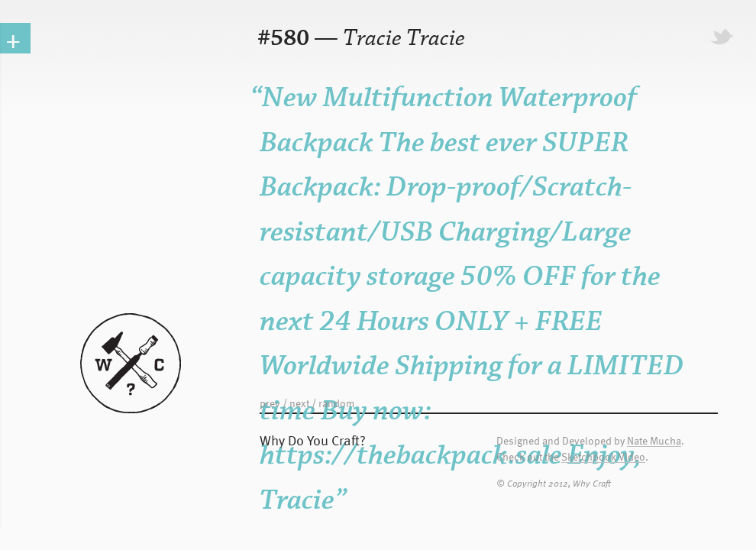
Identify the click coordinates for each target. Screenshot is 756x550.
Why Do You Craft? (313, 440)
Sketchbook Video (603, 457)
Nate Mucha (654, 441)
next (299, 403)
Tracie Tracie (404, 39)
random (336, 403)
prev (270, 403)
